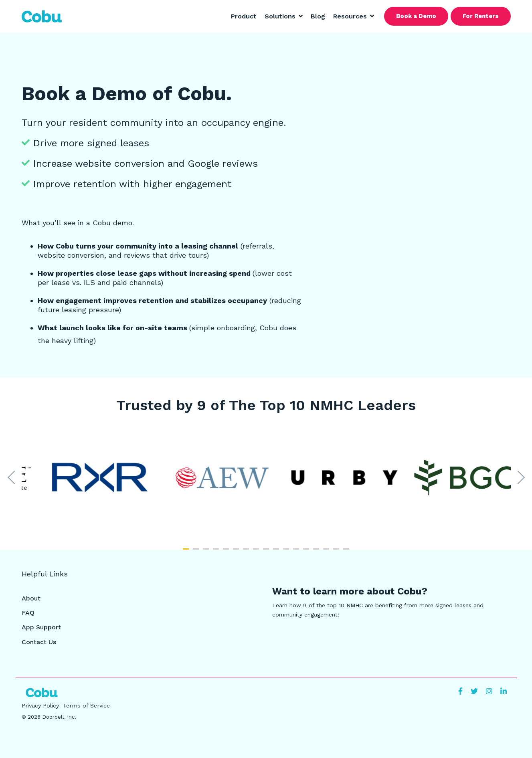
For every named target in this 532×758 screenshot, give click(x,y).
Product (244, 16)
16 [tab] (337, 552)
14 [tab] (317, 552)
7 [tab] (247, 552)
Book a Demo (416, 16)
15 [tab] (327, 552)
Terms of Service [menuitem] (86, 705)
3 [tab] (207, 552)
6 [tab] (237, 552)
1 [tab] (187, 552)
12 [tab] (297, 552)
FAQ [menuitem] (28, 613)
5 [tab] (227, 552)
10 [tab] (277, 552)
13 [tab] (307, 552)
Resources (351, 16)
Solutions (281, 16)
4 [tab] (217, 552)
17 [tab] (347, 552)
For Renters (481, 16)
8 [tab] (257, 552)
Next (518, 477)
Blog (318, 16)
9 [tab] (267, 552)
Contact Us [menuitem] (39, 642)
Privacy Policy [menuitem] (40, 705)
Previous (14, 477)
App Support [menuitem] (41, 627)
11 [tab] (287, 552)
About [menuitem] (31, 598)
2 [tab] (197, 552)
